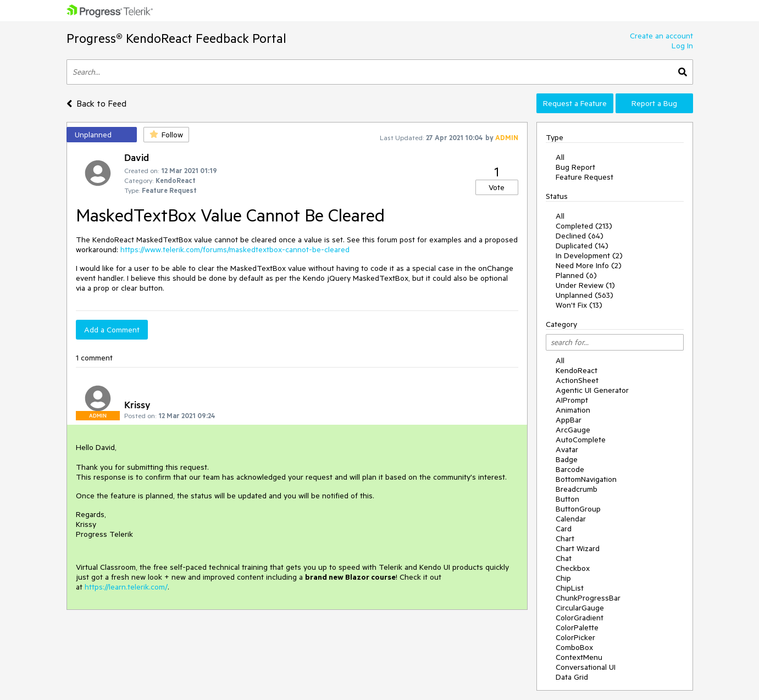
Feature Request (585, 177)
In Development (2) (589, 255)
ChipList (570, 588)
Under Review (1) (585, 285)
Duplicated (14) (582, 246)
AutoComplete (581, 440)
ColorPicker (575, 637)
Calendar (571, 519)
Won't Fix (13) (579, 305)
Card (564, 529)
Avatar (567, 449)
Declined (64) (580, 236)
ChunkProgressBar (588, 598)
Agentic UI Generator (592, 390)
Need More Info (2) (589, 265)
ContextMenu (579, 657)
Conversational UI (586, 667)
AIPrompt (572, 400)
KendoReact (577, 370)
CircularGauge (580, 608)
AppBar (569, 420)
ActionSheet (577, 380)
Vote (497, 187)
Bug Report (575, 167)
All (560, 157)
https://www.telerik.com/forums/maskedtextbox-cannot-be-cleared (235, 249)
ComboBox (574, 647)
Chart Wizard (578, 548)
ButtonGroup (578, 509)
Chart (565, 538)
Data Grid (572, 677)
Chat (564, 558)
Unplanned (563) (585, 295)
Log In (682, 46)
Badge (567, 459)
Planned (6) (576, 275)
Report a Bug (654, 103)
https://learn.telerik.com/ (126, 587)
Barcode (570, 469)
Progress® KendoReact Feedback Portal (176, 38)
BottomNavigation (586, 479)
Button (567, 499)
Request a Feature (575, 103)
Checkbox (573, 568)
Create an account (661, 36)
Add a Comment (112, 330)
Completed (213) (584, 226)
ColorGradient (580, 618)
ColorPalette (577, 627)
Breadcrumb (577, 489)
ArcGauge (573, 430)
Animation (573, 410)
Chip (563, 578)
